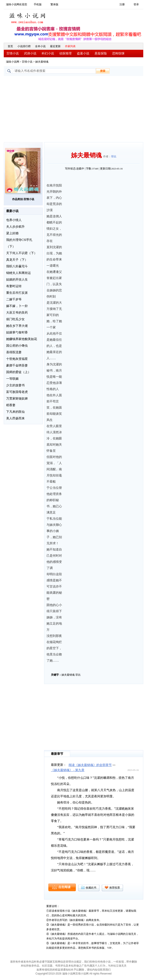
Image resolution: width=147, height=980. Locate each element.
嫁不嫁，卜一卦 (17, 306)
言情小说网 (82, 974)
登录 (136, 4)
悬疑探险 (101, 53)
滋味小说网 (28, 17)
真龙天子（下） (17, 260)
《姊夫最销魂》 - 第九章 (68, 770)
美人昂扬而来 (15, 418)
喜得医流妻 (14, 352)
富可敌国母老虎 (17, 392)
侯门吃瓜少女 (15, 319)
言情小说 (13, 53)
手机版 (38, 4)
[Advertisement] (74, 109)
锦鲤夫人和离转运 (19, 273)
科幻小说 (48, 53)
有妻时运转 (14, 286)
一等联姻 (12, 379)
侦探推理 (65, 53)
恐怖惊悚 (118, 53)
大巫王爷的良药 (17, 313)
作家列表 (70, 46)
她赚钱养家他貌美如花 (22, 339)
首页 (10, 46)
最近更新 (55, 46)
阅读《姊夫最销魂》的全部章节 (90, 765)
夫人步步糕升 (15, 227)
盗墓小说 (83, 53)
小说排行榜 (24, 46)
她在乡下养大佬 (17, 326)
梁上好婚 (12, 233)
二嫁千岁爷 (14, 299)
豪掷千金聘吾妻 (17, 365)
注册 (122, 4)
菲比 (114, 156)
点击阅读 (64, 887)
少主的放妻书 (15, 385)
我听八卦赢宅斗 (17, 266)
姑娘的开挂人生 (17, 280)
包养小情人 (14, 220)
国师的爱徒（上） (19, 372)
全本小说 (40, 46)
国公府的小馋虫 (17, 346)
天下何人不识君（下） (22, 253)
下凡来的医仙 (15, 412)
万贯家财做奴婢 (17, 399)
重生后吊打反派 (17, 293)
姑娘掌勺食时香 (17, 332)
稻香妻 (11, 405)
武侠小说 (30, 53)
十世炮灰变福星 (17, 359)
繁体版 (54, 4)
